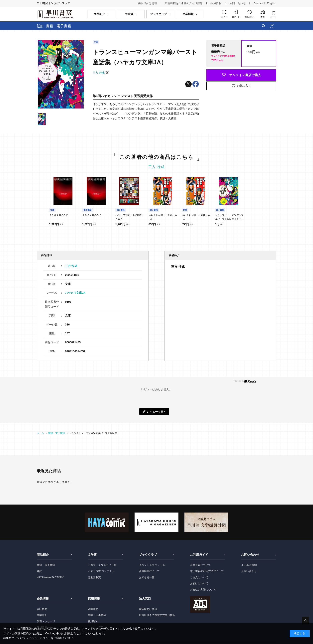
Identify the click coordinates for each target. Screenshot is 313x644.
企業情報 (43, 599)
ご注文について (199, 577)
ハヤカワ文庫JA (75, 293)
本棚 (262, 17)
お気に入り (250, 17)
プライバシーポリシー (37, 638)
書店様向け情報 (148, 3)
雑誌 (39, 571)
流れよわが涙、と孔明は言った (163, 217)
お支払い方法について (203, 590)
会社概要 (42, 609)
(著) (101, 73)
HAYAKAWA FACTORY (50, 577)
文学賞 (92, 555)
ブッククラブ (148, 555)
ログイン (236, 17)
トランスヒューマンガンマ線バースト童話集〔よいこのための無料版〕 (229, 218)
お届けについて (199, 583)
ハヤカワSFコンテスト (101, 571)
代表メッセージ (46, 621)
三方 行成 (157, 167)
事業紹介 (42, 615)
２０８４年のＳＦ (59, 215)
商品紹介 (43, 555)
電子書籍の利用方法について (207, 571)
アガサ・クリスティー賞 (102, 565)
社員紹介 (93, 621)
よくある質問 (249, 565)
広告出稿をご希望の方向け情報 (184, 3)
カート (273, 17)
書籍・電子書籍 (46, 565)
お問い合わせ (237, 3)
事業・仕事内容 (97, 615)
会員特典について (149, 571)
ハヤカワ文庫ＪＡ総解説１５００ (130, 217)
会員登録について (200, 565)
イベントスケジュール (152, 565)
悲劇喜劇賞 (94, 577)
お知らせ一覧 (147, 577)
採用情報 (216, 3)
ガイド (224, 17)
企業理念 (93, 609)
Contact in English (265, 3)
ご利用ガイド (199, 555)
